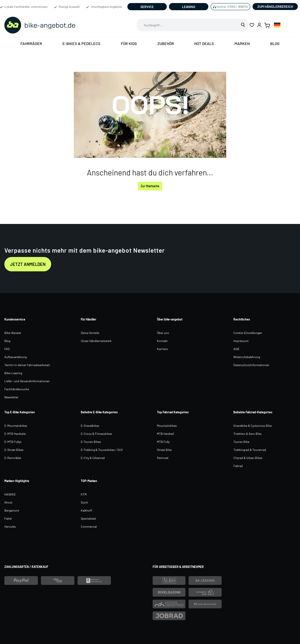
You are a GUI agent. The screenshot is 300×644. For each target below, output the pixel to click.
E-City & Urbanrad (93, 458)
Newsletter (11, 397)
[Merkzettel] (252, 25)
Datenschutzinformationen (251, 365)
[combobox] (187, 25)
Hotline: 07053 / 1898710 (232, 7)
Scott (84, 502)
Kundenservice (15, 319)
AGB (236, 349)
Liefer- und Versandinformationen (27, 381)
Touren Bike (241, 442)
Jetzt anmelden (28, 264)
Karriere (162, 349)
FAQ (7, 349)
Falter (8, 518)
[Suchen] (243, 25)
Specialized (88, 518)
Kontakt (162, 341)
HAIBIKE (10, 494)
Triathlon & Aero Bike (247, 434)
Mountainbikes (167, 426)
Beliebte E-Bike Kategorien (99, 412)
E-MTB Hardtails (15, 434)
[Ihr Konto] (259, 25)
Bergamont (12, 510)
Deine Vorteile (90, 333)
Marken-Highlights (17, 481)
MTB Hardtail (165, 434)
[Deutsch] (277, 25)
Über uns (163, 333)
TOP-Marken (89, 481)
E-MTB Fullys (13, 442)
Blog (7, 341)
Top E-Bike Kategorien (20, 412)
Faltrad (238, 466)
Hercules (10, 526)
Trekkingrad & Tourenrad (250, 450)
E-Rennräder (13, 458)
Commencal (89, 526)
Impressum (241, 341)
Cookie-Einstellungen (248, 333)
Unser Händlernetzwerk (96, 341)
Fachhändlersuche (17, 389)
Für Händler (88, 319)
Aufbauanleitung (15, 357)
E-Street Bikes (14, 450)
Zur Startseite (150, 186)
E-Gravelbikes (90, 426)
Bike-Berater (13, 333)
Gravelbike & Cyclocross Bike (253, 426)
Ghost (8, 502)
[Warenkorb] (267, 25)
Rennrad (163, 458)
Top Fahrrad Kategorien (173, 412)
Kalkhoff (86, 510)
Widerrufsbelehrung (247, 357)
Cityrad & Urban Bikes (248, 458)
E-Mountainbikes (16, 426)
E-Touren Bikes (91, 442)
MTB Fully (163, 442)
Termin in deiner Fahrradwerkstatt (27, 365)
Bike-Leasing (13, 373)
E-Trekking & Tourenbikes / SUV (102, 450)
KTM (84, 494)
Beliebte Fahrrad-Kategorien (253, 412)
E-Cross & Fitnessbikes (96, 434)
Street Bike (164, 450)
